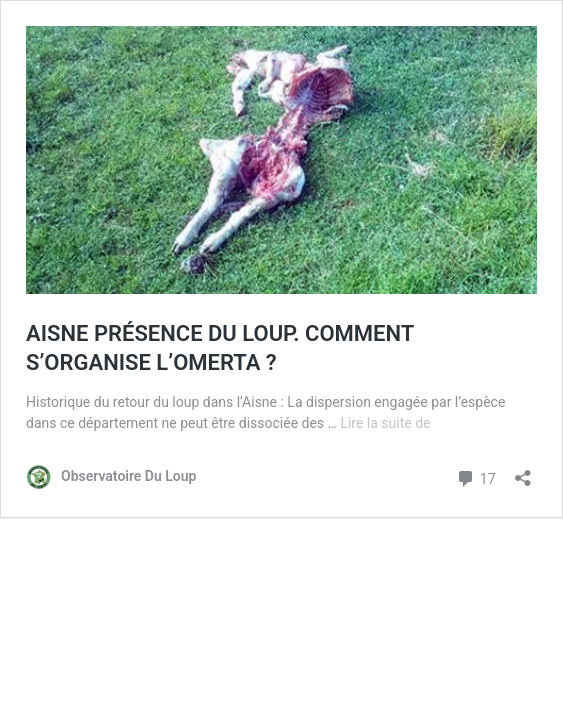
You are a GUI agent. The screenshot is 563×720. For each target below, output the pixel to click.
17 (475, 476)
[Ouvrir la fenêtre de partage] (523, 471)
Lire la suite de (385, 423)
